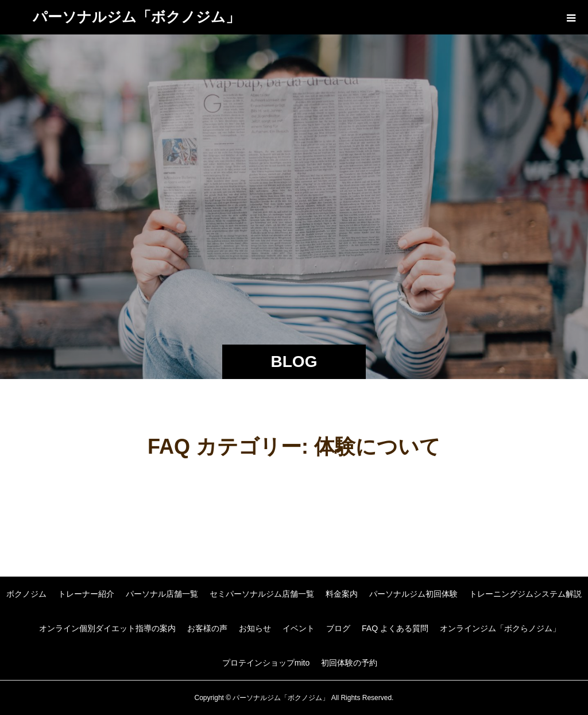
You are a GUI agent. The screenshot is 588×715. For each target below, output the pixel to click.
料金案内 (342, 594)
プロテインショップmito (266, 663)
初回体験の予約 (349, 663)
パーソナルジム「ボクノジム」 (136, 17)
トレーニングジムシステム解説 (525, 594)
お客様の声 (207, 628)
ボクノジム (26, 594)
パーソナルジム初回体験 (413, 594)
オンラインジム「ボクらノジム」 (500, 628)
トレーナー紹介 (86, 594)
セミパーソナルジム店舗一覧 (262, 594)
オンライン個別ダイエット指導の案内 (107, 628)
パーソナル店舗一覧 (162, 594)
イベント (299, 628)
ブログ (338, 628)
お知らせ (255, 628)
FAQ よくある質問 (395, 628)
